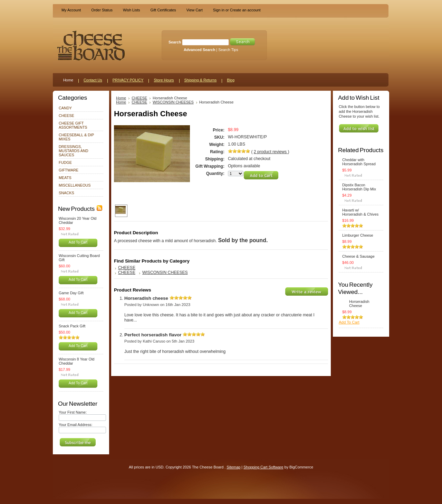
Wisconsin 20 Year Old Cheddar (78, 220)
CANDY (65, 108)
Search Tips (228, 50)
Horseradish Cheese (359, 304)
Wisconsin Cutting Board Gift (79, 258)
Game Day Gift (71, 293)
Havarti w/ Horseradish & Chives (360, 212)
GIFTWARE (69, 170)
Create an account (245, 10)
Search (175, 42)
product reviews (271, 152)
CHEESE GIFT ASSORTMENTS (73, 125)
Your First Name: (73, 412)
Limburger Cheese (358, 235)
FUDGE (65, 162)
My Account (71, 10)
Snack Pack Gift (72, 326)
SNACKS (66, 193)
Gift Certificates (163, 10)
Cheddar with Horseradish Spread (359, 162)
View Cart (195, 10)
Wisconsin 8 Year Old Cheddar (76, 361)
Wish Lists (132, 10)
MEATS (65, 178)
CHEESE (66, 116)
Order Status (102, 10)
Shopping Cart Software (263, 467)
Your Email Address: (76, 425)
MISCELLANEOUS (75, 185)
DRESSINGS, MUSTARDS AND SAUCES (74, 151)
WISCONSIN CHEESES (173, 102)
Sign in (219, 10)
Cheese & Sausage (358, 256)
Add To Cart (78, 242)
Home (121, 98)
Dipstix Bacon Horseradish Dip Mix (359, 187)
